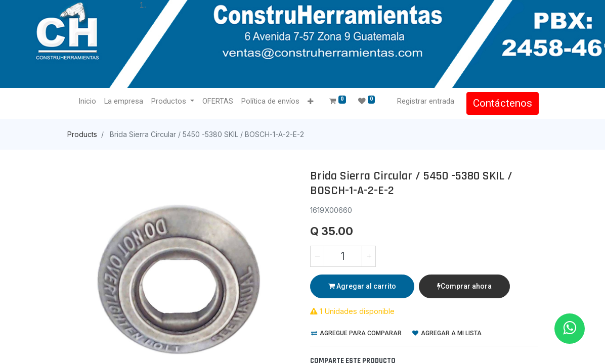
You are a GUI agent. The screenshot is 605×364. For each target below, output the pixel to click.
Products (82, 134)
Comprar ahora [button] (464, 286)
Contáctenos (502, 103)
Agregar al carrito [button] (362, 286)
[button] (311, 102)
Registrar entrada (425, 101)
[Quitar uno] (317, 256)
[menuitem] (88, 102)
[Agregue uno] (369, 256)
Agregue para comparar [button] (356, 333)
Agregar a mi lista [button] (447, 333)
